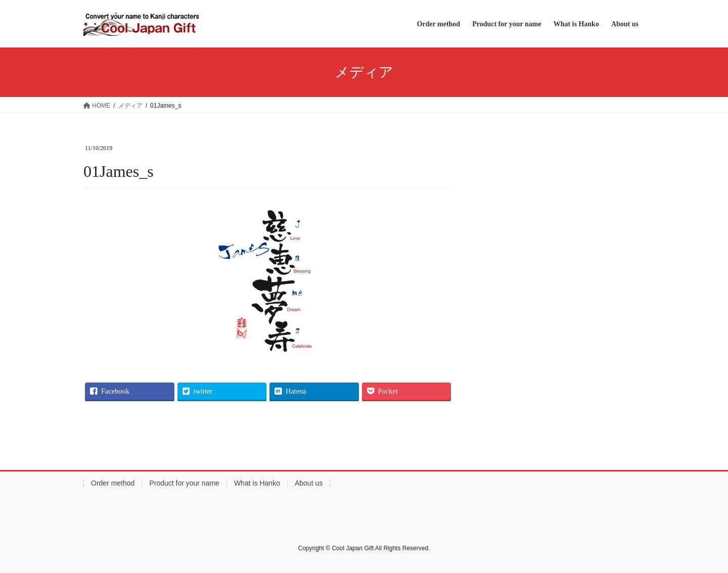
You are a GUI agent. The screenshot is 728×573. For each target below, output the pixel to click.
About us (309, 483)
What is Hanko (257, 483)
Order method (113, 483)
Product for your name (184, 483)
